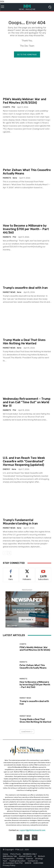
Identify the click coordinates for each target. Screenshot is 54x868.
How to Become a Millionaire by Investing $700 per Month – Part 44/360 (26, 229)
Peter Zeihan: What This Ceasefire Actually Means (33, 667)
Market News (9, 292)
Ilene (15, 178)
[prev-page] (5, 553)
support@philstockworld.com (32, 830)
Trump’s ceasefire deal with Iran (25, 288)
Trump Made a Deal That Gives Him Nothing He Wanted (24, 342)
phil (13, 107)
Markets (7, 178)
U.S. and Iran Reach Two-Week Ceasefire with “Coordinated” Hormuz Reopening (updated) (24, 461)
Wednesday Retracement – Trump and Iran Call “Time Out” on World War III (27, 402)
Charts (6, 107)
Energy (7, 469)
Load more (27, 731)
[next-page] (9, 553)
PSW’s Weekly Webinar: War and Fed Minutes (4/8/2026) (24, 101)
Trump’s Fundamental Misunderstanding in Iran (20, 522)
